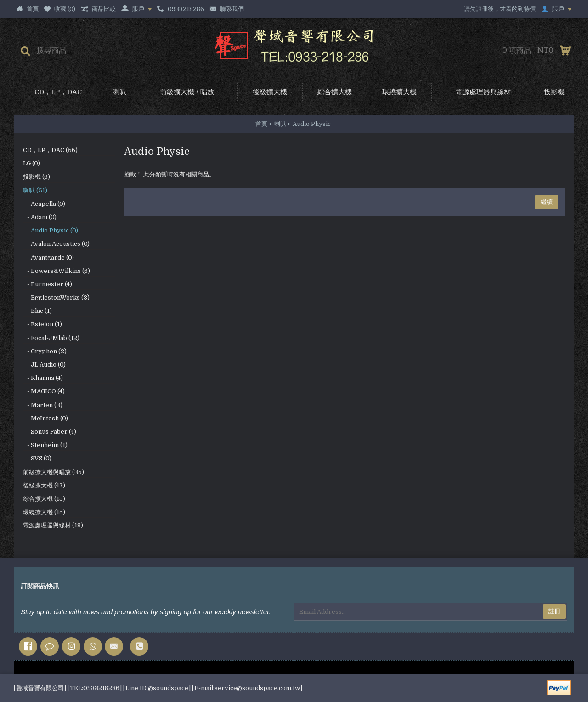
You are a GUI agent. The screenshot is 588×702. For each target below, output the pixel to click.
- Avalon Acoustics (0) (56, 244)
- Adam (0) (40, 217)
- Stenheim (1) (45, 445)
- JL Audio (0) (44, 365)
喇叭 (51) (35, 190)
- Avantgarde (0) (48, 258)
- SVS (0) (37, 458)
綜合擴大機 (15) (44, 499)
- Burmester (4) (48, 284)
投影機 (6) (37, 177)
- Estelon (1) (42, 324)
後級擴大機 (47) (44, 485)
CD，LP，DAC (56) (50, 150)
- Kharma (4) (43, 378)
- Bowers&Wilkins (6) (57, 271)
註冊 (554, 611)
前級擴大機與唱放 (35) (54, 472)
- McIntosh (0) (45, 418)
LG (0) (31, 163)
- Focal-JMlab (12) (51, 338)
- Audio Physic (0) (51, 230)
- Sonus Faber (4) (50, 432)
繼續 (547, 202)
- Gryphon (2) (45, 351)
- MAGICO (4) (44, 391)
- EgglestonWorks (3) (56, 297)
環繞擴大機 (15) (44, 512)
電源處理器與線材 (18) (53, 525)
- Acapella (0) (44, 204)
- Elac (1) (37, 311)
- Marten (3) (43, 405)
